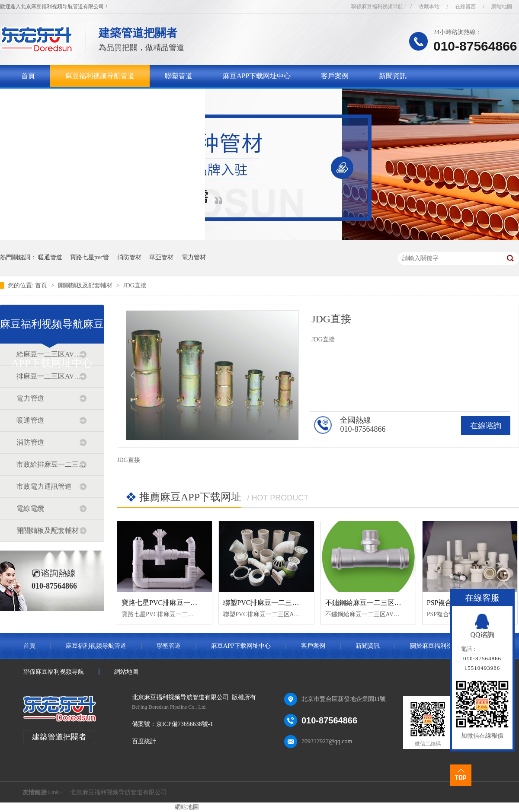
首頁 (28, 76)
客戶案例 (335, 76)
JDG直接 (135, 285)
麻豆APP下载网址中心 (257, 76)
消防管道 (30, 442)
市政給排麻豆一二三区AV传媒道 (51, 464)
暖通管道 (50, 257)
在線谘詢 (486, 426)
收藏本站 (429, 6)
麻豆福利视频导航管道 (100, 76)
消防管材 (129, 257)
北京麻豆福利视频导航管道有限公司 (119, 792)
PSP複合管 (443, 603)
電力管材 (194, 257)
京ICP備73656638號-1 (184, 724)
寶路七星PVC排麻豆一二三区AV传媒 (178, 603)
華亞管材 (161, 257)
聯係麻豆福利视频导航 (377, 6)
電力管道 (30, 398)
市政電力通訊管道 (44, 486)
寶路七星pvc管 (90, 257)
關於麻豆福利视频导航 (56, 98)
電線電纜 (30, 508)
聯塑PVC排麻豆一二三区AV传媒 (272, 603)
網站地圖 (502, 6)
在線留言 (465, 6)
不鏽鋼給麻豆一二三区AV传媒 (371, 603)
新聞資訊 (393, 76)
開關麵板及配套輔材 (86, 285)
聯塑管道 (179, 76)
